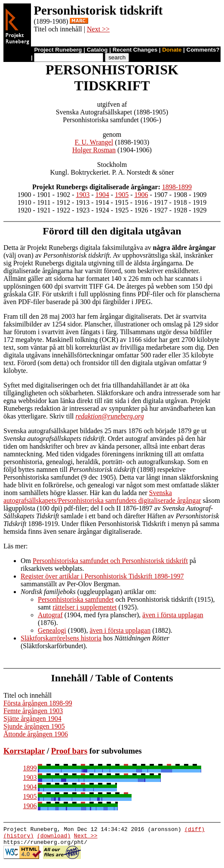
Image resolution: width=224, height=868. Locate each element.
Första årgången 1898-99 (38, 703)
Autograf (50, 615)
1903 (83, 195)
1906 (141, 195)
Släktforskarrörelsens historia (61, 638)
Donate (172, 50)
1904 (102, 195)
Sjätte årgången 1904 (32, 719)
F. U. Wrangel (94, 142)
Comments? (203, 50)
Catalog (97, 50)
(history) (18, 838)
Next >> (98, 29)
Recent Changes (135, 50)
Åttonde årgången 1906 (36, 734)
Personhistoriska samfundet (76, 599)
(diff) (195, 830)
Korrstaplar (24, 751)
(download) (54, 838)
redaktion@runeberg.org (110, 416)
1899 (30, 768)
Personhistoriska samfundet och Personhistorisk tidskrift (110, 561)
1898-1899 (177, 187)
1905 (122, 195)
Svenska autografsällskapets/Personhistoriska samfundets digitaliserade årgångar (102, 497)
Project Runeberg (58, 50)
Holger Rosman (94, 150)
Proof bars (69, 751)
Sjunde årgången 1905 (34, 726)
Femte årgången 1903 (33, 711)
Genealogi (52, 630)
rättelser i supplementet (84, 607)
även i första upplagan (173, 615)
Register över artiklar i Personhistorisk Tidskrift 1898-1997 (102, 576)
